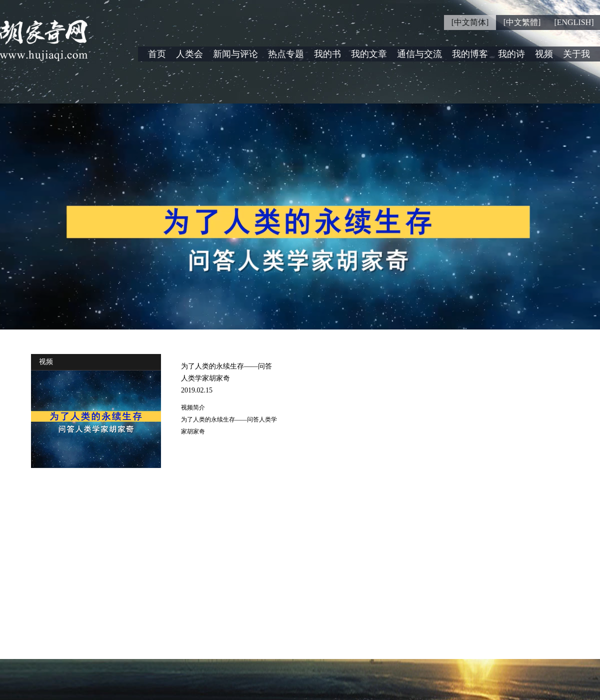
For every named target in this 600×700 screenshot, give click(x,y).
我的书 (327, 54)
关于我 (576, 54)
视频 (544, 54)
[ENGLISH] (574, 22)
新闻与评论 (235, 54)
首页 (157, 54)
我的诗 (511, 54)
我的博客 (470, 54)
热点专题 (286, 54)
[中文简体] (470, 22)
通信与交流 (419, 54)
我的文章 (369, 54)
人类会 (189, 54)
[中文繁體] (522, 22)
